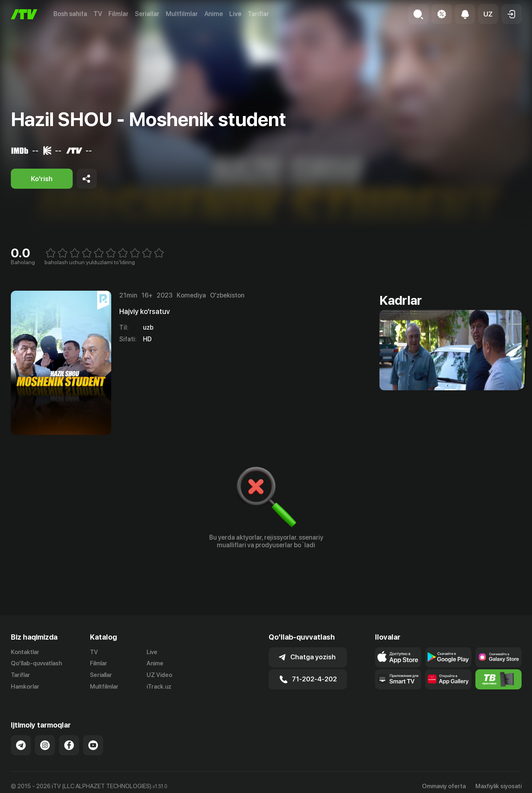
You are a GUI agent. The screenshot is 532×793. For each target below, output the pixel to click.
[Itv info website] (498, 679)
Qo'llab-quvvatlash (36, 663)
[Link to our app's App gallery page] (448, 679)
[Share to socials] (87, 179)
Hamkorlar (25, 687)
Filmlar (118, 14)
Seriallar (147, 14)
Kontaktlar (25, 652)
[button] (488, 14)
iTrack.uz (159, 687)
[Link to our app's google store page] (448, 657)
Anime (214, 14)
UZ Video (159, 675)
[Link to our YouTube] (93, 745)
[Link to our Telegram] (21, 745)
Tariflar (258, 14)
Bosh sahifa (70, 14)
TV (98, 14)
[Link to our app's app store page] (398, 657)
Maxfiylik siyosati (498, 786)
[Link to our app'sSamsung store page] (498, 657)
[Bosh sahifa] (24, 14)
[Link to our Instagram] (45, 745)
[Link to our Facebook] (69, 745)
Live (235, 14)
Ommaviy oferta (444, 786)
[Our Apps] (398, 679)
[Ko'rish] (42, 179)
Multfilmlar (182, 14)
